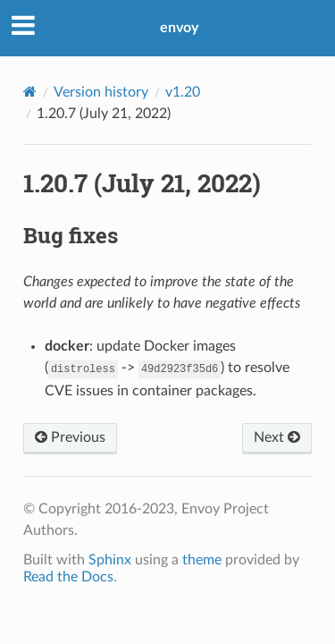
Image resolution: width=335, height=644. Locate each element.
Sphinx (110, 560)
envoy (179, 28)
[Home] (30, 92)
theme (202, 560)
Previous (70, 437)
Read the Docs (68, 577)
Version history (101, 92)
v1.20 (183, 92)
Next (277, 437)
